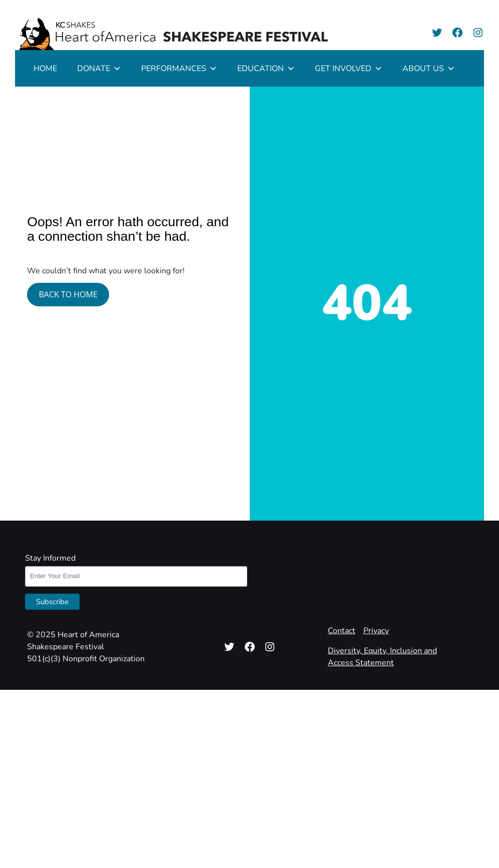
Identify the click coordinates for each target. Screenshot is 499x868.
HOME (45, 69)
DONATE (99, 69)
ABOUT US (429, 69)
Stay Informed (50, 558)
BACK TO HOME (68, 294)
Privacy (376, 631)
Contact (342, 631)
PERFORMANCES (179, 69)
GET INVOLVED (349, 69)
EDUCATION (266, 69)
